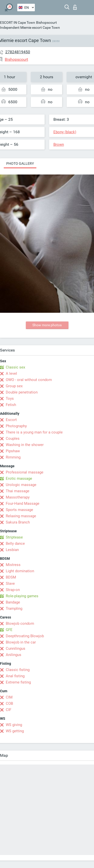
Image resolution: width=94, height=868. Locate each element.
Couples (13, 438)
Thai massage (18, 491)
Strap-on (13, 590)
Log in (75, 7)
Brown (59, 144)
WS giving (14, 725)
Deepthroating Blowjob (25, 636)
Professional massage (25, 472)
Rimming (13, 457)
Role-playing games (22, 596)
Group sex (14, 386)
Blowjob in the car (21, 642)
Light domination (20, 571)
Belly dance (15, 543)
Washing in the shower (25, 445)
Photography (16, 426)
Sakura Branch (18, 522)
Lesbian (12, 550)
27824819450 (18, 52)
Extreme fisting (18, 682)
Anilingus (14, 655)
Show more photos (47, 325)
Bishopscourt (46, 22)
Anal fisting (15, 676)
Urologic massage (21, 485)
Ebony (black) (65, 132)
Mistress (13, 565)
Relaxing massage (21, 516)
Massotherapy (18, 497)
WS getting (15, 731)
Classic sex (15, 367)
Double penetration (22, 392)
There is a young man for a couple (34, 432)
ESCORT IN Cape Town (18, 22)
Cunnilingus (16, 648)
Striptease (14, 537)
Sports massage (19, 510)
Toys (10, 398)
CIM (9, 697)
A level (11, 373)
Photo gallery (20, 163)
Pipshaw (13, 451)
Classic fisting (18, 670)
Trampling (14, 608)
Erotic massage (19, 478)
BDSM (11, 577)
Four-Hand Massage (23, 503)
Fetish (11, 405)
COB (9, 703)
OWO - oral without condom (29, 380)
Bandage (13, 602)
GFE (9, 630)
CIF (9, 710)
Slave (10, 583)
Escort (11, 420)
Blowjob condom (20, 623)
